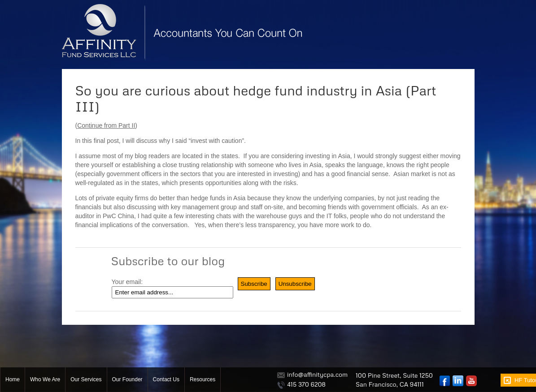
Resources (203, 379)
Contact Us (166, 379)
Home (13, 379)
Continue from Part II (106, 125)
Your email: (127, 282)
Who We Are (45, 379)
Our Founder (127, 379)
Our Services (86, 379)
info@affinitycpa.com (317, 374)
